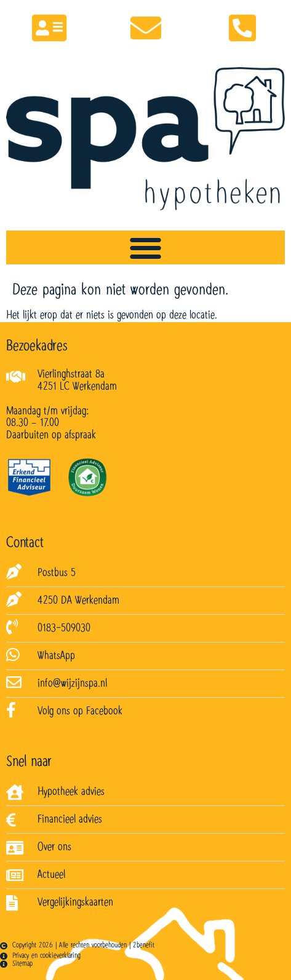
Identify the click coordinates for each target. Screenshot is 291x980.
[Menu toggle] (145, 247)
